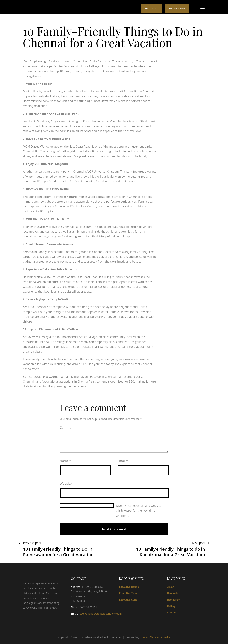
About (171, 587)
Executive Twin (128, 593)
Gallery (171, 606)
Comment (68, 427)
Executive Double (129, 587)
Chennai (152, 9)
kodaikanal (177, 9)
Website (66, 483)
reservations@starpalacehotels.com (100, 614)
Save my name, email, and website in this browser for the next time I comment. (140, 510)
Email (123, 461)
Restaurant (174, 600)
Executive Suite (128, 600)
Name (65, 461)
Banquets (173, 593)
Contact (172, 613)
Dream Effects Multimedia (155, 637)
